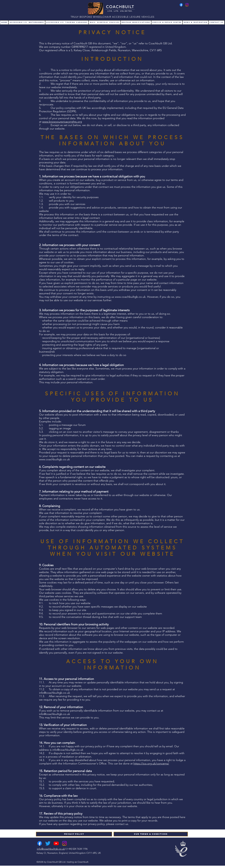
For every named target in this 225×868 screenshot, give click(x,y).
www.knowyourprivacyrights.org (62, 122)
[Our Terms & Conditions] (151, 834)
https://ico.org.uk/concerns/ (151, 764)
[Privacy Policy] (74, 834)
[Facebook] (181, 5)
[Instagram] (187, 5)
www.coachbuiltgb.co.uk (130, 297)
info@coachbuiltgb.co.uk (55, 693)
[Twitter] (48, 843)
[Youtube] (56, 843)
